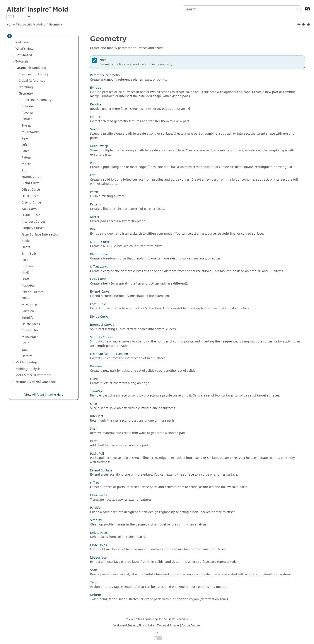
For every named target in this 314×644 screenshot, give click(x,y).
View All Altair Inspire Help (44, 395)
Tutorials (22, 62)
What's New (24, 49)
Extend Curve (31, 203)
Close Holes (30, 330)
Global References (32, 81)
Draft (25, 279)
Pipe (25, 138)
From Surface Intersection (41, 235)
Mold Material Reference (34, 375)
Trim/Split (29, 254)
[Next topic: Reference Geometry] (304, 25)
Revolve (27, 113)
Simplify (27, 318)
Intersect (28, 266)
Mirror (26, 164)
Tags (25, 350)
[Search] (296, 10)
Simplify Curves (33, 228)
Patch (26, 151)
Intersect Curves (34, 222)
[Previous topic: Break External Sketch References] (299, 25)
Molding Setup (26, 362)
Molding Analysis (28, 369)
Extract (27, 119)
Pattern (27, 158)
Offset (26, 298)
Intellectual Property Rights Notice (134, 625)
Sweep (26, 126)
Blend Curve (31, 183)
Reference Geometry (37, 100)
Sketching (26, 87)
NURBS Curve (31, 177)
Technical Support (168, 625)
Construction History (33, 74)
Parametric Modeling (32, 25)
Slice (25, 260)
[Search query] (242, 9)
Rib (24, 170)
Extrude (27, 106)
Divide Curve (31, 215)
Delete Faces (31, 324)
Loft (24, 145)
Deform (27, 356)
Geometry (55, 25)
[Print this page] (309, 25)
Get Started (24, 55)
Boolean (27, 241)
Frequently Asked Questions (36, 382)
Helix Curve (30, 196)
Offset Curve (31, 190)
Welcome (22, 42)
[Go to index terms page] (303, 11)
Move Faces (30, 305)
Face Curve (30, 209)
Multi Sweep (31, 132)
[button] (14, 42)
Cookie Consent (191, 625)
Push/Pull (29, 286)
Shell (25, 273)
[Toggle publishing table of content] (9, 36)
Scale (25, 343)
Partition (28, 311)
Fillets (26, 247)
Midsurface (30, 337)
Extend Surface (33, 292)
